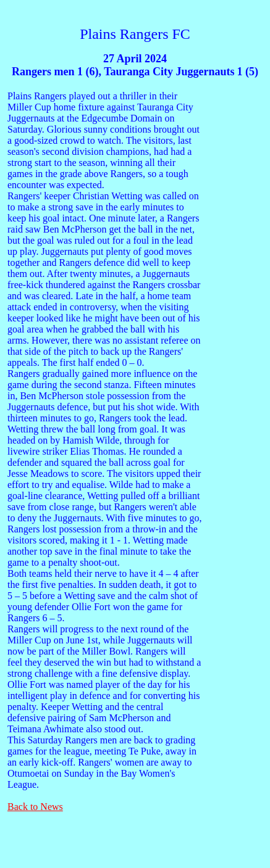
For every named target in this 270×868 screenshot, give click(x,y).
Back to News (35, 807)
